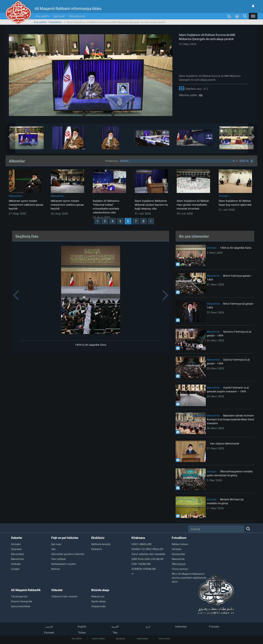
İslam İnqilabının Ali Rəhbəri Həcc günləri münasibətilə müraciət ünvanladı (193, 205)
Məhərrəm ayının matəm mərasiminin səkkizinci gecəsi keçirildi (26, 205)
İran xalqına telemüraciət (225, 444)
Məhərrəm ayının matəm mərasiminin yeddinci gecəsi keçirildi (67, 205)
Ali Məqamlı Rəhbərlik (26, 590)
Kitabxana (138, 538)
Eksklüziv (98, 538)
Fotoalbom (55, 22)
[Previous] (97, 221)
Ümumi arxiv (77, 16)
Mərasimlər (15, 196)
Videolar (57, 590)
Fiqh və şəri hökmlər (65, 538)
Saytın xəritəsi (98, 639)
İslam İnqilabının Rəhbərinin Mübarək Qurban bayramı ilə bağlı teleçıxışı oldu (151, 205)
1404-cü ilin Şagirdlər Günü (91, 345)
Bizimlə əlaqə (100, 590)
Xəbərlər (17, 538)
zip (200, 95)
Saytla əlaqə (142, 639)
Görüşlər (224, 196)
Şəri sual (59, 16)
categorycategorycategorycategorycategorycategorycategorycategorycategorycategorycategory (177, 161)
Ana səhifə (42, 16)
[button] (253, 16)
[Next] (151, 221)
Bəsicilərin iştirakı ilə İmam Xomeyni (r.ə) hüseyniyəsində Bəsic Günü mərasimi (231, 419)
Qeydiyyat (120, 639)
